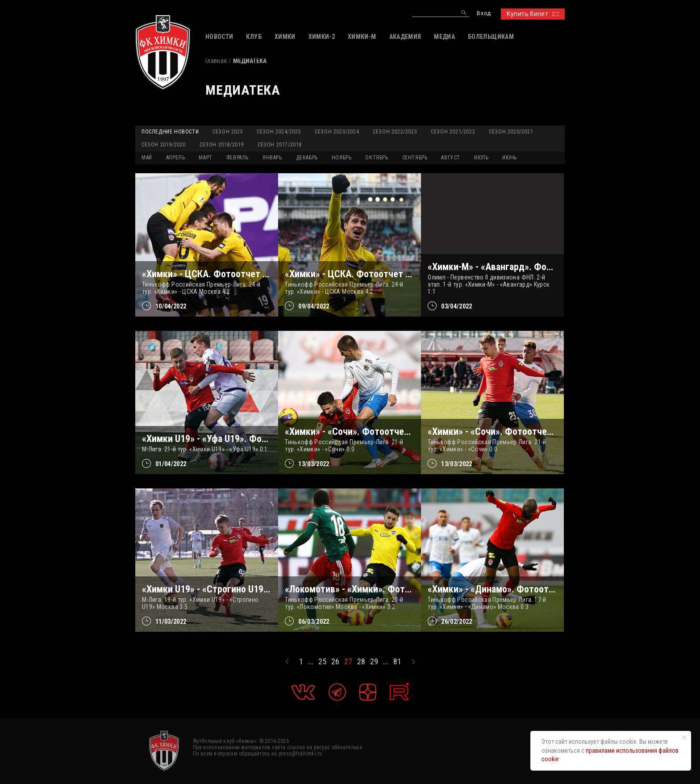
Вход (484, 14)
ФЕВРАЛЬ (237, 158)
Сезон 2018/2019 (222, 145)
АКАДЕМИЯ (405, 37)
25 (322, 662)
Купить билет (533, 14)
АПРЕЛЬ (176, 158)
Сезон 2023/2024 (337, 132)
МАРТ (205, 158)
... (311, 662)
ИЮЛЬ (481, 158)
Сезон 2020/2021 (511, 132)
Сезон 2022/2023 (395, 132)
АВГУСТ (451, 158)
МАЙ (147, 158)
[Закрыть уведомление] (684, 738)
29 (374, 662)
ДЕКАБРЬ (307, 158)
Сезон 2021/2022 (453, 132)
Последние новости (170, 132)
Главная (216, 61)
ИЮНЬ (509, 158)
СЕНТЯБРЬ (415, 158)
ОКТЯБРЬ (377, 158)
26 (335, 662)
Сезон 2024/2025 (279, 132)
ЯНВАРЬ (272, 158)
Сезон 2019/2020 (164, 145)
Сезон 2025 (228, 132)
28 (361, 662)
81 (397, 662)
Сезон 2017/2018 (280, 145)
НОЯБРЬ (342, 158)
